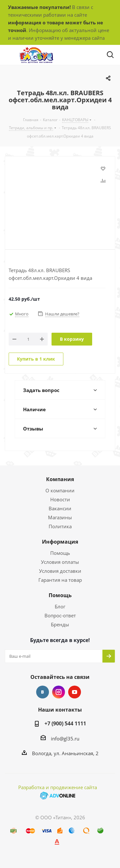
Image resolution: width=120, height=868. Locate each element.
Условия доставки (60, 571)
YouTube (75, 692)
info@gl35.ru (65, 739)
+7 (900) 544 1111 (65, 723)
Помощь (60, 553)
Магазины (60, 517)
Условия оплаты (60, 562)
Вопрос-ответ (60, 615)
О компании (60, 490)
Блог (60, 606)
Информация (60, 542)
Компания (60, 479)
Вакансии (60, 508)
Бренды (60, 624)
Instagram (59, 692)
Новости (60, 499)
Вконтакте (43, 692)
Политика (60, 526)
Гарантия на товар (60, 580)
